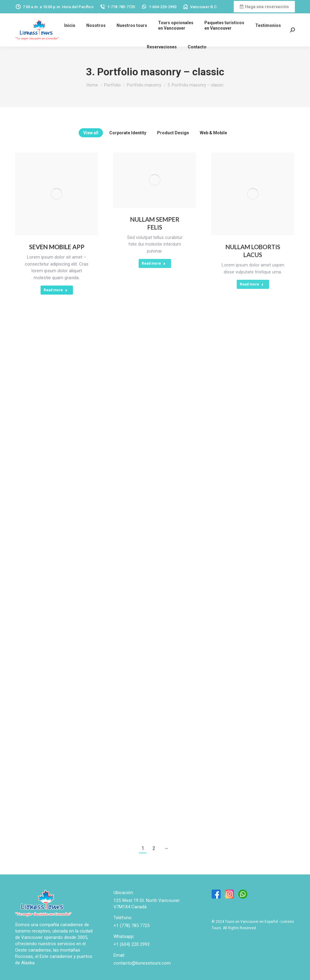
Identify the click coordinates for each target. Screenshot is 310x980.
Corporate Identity (128, 133)
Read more (56, 290)
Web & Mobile (213, 133)
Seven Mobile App (57, 247)
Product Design (173, 133)
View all (91, 133)
